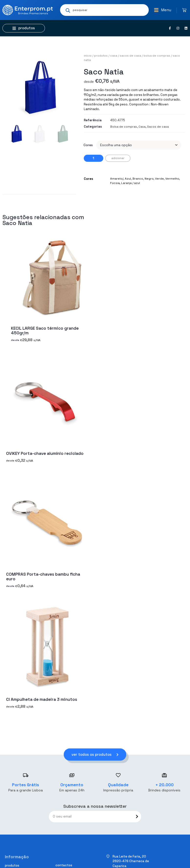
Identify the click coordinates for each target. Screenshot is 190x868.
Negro (149, 179)
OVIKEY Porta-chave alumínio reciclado (45, 453)
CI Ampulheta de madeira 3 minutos (42, 699)
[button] (163, 10)
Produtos (101, 56)
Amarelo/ (117, 179)
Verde (159, 179)
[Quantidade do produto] (94, 158)
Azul (128, 179)
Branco (138, 179)
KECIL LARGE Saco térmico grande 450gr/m (45, 331)
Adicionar (118, 158)
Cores (88, 145)
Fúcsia (115, 183)
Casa (114, 56)
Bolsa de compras (157, 56)
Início (88, 56)
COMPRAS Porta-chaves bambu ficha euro (43, 577)
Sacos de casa (130, 56)
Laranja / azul (131, 183)
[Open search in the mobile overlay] (104, 10)
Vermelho (172, 179)
